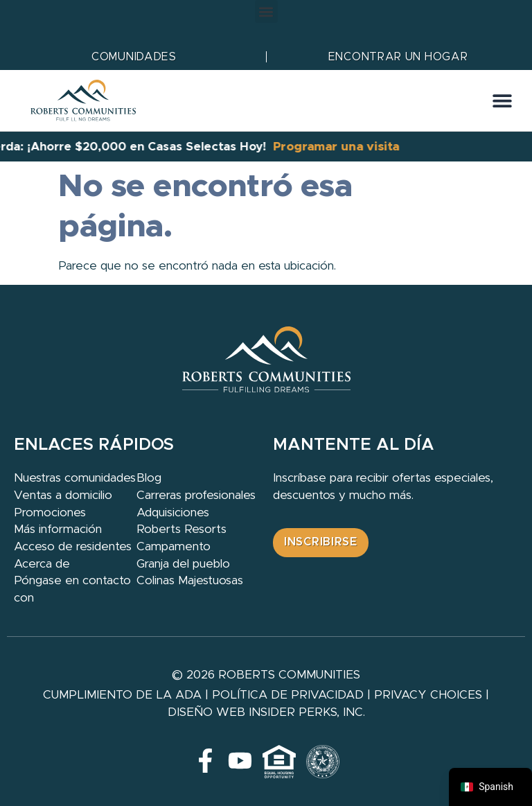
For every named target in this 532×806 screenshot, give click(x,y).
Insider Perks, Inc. (307, 712)
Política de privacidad (288, 695)
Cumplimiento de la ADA (122, 695)
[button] (266, 11)
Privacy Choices (428, 695)
